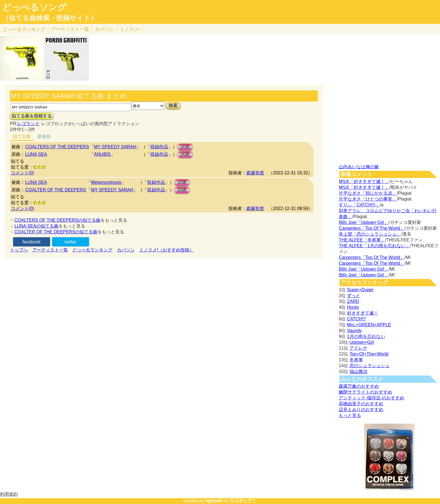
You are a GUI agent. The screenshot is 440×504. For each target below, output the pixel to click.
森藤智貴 (255, 173)
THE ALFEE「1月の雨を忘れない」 (374, 246)
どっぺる (24, 29)
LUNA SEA (36, 154)
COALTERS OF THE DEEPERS (57, 147)
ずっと (354, 296)
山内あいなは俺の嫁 (359, 167)
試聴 (185, 147)
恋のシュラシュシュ (370, 366)
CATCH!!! (356, 319)
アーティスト (70, 29)
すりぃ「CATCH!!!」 (359, 205)
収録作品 (159, 147)
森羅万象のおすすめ (359, 386)
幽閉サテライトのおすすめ (365, 392)
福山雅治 (358, 371)
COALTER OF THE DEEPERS (56, 190)
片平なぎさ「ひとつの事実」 (368, 199)
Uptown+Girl (362, 342)
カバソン (104, 29)
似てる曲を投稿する (32, 116)
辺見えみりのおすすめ (361, 410)
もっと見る (350, 415)
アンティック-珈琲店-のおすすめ (371, 398)
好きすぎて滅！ (363, 313)
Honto (353, 307)
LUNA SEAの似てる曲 (36, 226)
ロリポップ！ (243, 501)
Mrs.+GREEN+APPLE (369, 325)
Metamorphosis (106, 182)
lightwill (214, 501)
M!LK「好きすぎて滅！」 (364, 181)
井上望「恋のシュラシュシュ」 (370, 234)
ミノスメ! (130, 29)
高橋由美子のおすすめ (361, 404)
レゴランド (28, 124)
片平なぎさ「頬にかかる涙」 (368, 193)
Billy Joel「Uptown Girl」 (364, 222)
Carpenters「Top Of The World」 (372, 228)
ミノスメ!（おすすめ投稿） (166, 250)
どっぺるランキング (92, 250)
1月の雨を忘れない (366, 336)
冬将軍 (356, 360)
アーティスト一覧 (50, 250)
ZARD (353, 301)
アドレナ (358, 348)
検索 (173, 106)
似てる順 (22, 136)
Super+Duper (360, 290)
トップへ (19, 250)
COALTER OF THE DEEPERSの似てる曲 (56, 232)
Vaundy (354, 331)
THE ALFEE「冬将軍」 (362, 240)
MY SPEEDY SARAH (115, 147)
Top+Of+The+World (369, 354)
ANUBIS (102, 154)
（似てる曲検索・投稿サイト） (50, 18)
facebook (32, 242)
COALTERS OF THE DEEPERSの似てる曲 (57, 220)
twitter (71, 242)
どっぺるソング (34, 7)
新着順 (44, 136)
